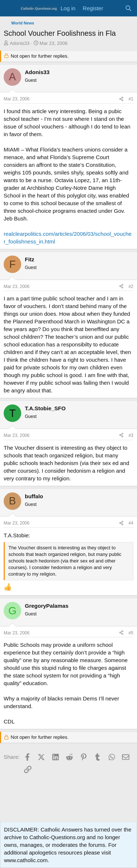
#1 (131, 99)
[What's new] (114, 8)
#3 (131, 435)
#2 (131, 287)
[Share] (121, 99)
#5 (131, 633)
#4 (131, 523)
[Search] (128, 8)
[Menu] (10, 8)
